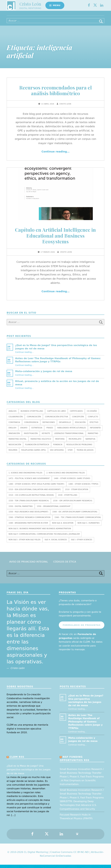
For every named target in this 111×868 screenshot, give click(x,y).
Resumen (13, 453)
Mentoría (60, 442)
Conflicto (93, 420)
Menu (57, 7)
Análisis (13, 414)
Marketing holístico (41, 442)
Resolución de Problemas (79, 448)
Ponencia (58, 448)
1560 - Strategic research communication (29, 521)
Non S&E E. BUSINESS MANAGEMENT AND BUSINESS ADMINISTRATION (40, 532)
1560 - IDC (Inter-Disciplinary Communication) (75, 515)
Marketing (93, 437)
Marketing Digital (17, 442)
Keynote (46, 437)
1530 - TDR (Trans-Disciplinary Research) (29, 504)
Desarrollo (65, 425)
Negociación (15, 448)
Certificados (76, 414)
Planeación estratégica (37, 448)
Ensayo (24, 431)
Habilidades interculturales (71, 431)
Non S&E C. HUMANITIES (89, 526)
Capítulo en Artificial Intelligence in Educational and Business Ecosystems (55, 239)
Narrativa (90, 442)
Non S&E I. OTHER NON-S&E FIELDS (24, 543)
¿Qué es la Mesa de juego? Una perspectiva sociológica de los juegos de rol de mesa (29, 773)
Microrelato (75, 442)
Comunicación (34, 420)
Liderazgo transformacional (69, 437)
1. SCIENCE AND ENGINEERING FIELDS (25, 476)
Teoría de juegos (85, 453)
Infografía (95, 431)
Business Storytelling (32, 414)
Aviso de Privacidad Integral (29, 565)
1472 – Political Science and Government (29, 482)
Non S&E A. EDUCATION (63, 526)
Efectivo (94, 425)
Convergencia (31, 425)
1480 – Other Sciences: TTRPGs (83, 487)
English (12, 431)
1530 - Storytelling (68, 498)
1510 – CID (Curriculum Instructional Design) (31, 498)
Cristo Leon (65, 107)
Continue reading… (55, 155)
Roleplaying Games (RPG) (34, 453)
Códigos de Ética (65, 565)
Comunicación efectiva (56, 420)
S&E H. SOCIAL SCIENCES (56, 543)
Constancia (14, 425)
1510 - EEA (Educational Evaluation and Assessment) (35, 493)
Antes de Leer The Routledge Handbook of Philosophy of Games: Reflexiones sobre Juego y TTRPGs (85, 725)
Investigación (31, 437)
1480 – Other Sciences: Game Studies (72, 482)
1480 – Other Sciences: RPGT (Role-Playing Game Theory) (36, 487)
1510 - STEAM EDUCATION (77, 493)
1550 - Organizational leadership (53, 509)
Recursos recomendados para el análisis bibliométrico (55, 94)
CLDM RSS (17, 760)
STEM (70, 453)
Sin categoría (57, 453)
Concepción (78, 420)
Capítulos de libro (56, 414)
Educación (80, 425)
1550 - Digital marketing (21, 509)
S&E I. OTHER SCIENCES (82, 543)
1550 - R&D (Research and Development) (28, 515)
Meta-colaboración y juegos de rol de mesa (44, 375)
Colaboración (16, 420)
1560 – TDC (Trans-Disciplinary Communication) (78, 521)
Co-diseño (92, 414)
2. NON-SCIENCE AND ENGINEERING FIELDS (66, 476)
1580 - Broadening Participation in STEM (28, 526)
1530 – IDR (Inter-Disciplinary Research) (73, 504)
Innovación (14, 437)
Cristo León (30, 5)
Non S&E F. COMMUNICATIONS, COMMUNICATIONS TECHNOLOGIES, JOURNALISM (44, 537)
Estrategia (37, 431)
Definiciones (49, 425)
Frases (50, 431)
